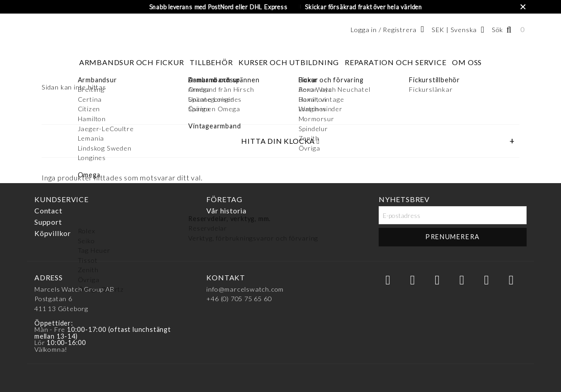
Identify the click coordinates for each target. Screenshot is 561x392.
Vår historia (226, 210)
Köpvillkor (53, 233)
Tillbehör (211, 62)
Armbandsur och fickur (132, 62)
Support (48, 222)
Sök (497, 30)
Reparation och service (396, 62)
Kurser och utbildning (289, 62)
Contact (48, 210)
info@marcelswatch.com (245, 289)
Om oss (467, 62)
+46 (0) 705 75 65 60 (239, 299)
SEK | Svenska (454, 30)
